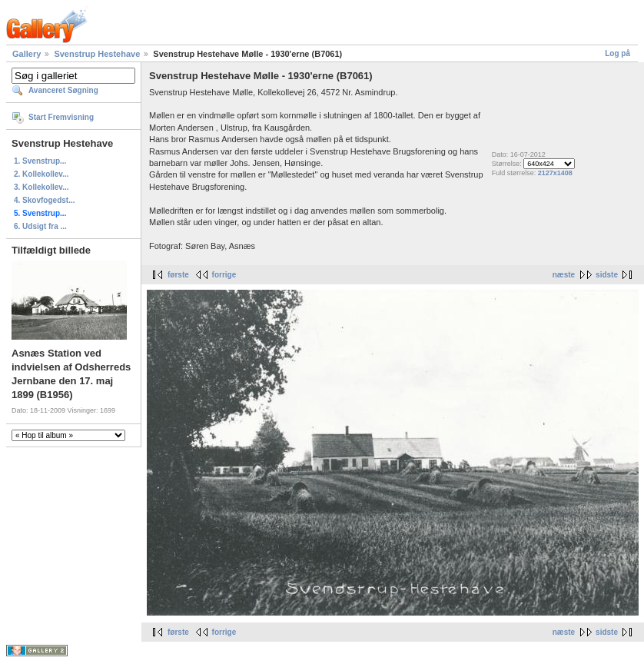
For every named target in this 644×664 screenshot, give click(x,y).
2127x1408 (555, 173)
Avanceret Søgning (63, 90)
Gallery (27, 54)
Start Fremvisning (61, 117)
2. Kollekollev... (41, 174)
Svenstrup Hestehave (97, 54)
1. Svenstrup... (40, 161)
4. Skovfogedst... (44, 200)
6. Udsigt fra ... (40, 226)
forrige (224, 275)
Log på (617, 53)
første (178, 275)
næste (564, 275)
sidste (607, 275)
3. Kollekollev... (41, 187)
